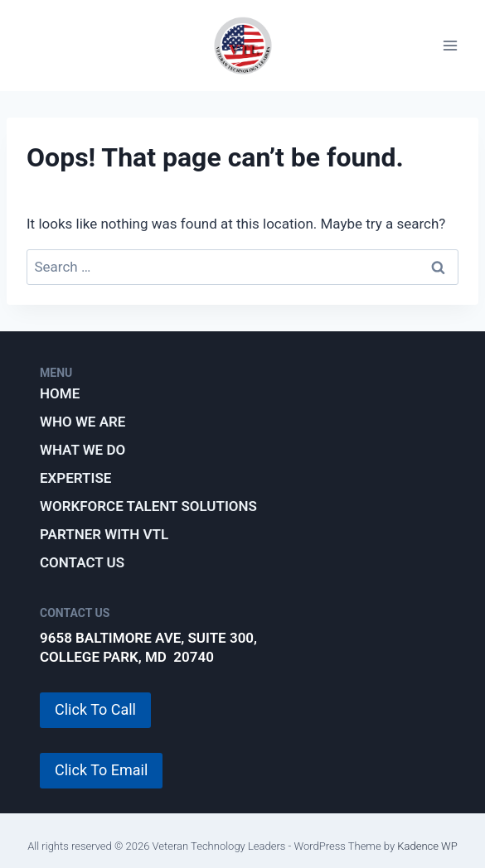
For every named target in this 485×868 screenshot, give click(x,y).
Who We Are (82, 422)
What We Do (82, 450)
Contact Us (82, 562)
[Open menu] (450, 46)
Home (60, 393)
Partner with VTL (104, 534)
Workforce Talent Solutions (148, 506)
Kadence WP (427, 846)
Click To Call (95, 709)
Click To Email (101, 770)
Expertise (75, 478)
